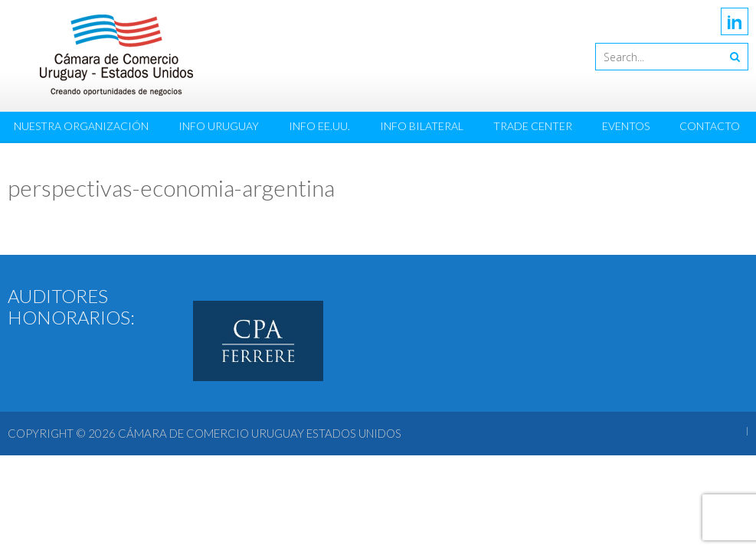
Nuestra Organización (81, 126)
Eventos (626, 126)
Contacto (710, 126)
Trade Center (533, 126)
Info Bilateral (422, 126)
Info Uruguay (219, 126)
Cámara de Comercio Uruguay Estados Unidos (260, 433)
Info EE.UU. (319, 126)
